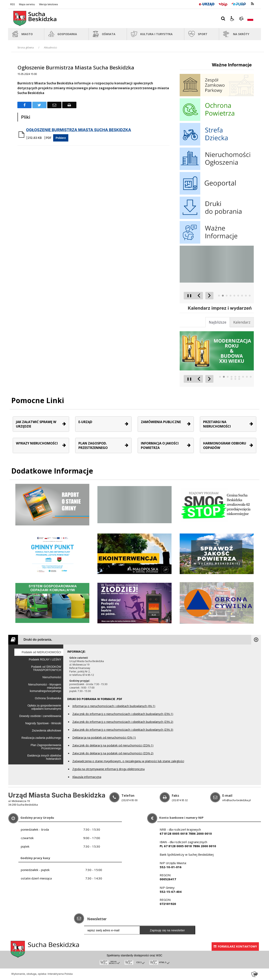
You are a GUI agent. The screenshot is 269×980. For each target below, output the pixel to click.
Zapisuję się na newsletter (167, 930)
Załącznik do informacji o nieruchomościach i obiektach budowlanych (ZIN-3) (123, 730)
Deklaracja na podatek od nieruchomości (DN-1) (104, 737)
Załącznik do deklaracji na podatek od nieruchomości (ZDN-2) (113, 753)
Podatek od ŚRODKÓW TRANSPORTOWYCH (46, 668)
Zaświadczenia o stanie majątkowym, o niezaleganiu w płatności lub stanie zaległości (128, 761)
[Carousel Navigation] (204, 296)
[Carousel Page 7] (242, 296)
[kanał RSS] (252, 4)
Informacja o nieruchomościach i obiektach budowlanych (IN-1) (114, 706)
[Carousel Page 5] (234, 296)
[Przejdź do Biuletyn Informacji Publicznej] (223, 4)
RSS (13, 4)
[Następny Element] (209, 296)
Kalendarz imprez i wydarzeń (220, 308)
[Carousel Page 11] (235, 379)
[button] (232, 19)
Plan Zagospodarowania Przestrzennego (46, 747)
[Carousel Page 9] (250, 296)
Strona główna (26, 48)
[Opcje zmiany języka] (250, 19)
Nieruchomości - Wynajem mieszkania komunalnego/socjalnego (45, 688)
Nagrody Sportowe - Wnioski (43, 723)
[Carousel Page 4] (230, 296)
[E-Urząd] (207, 4)
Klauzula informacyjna (87, 777)
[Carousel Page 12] (239, 379)
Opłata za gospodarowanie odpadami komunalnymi (44, 707)
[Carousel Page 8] (246, 296)
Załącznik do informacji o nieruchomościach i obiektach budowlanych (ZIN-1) (123, 714)
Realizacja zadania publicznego (41, 738)
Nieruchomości (52, 677)
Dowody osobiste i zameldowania (40, 716)
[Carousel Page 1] (219, 296)
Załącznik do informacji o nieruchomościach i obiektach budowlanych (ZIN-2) (123, 722)
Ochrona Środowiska (48, 698)
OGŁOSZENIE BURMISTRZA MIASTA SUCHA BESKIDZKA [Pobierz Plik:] (79, 130)
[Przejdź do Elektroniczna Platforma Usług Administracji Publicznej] (239, 4)
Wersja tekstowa (48, 4)
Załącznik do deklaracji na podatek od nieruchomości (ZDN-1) (113, 745)
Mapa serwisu (27, 4)
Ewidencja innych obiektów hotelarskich (44, 757)
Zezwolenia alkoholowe (47, 731)
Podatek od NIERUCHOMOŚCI (41, 652)
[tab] (242, 322)
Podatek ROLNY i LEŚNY (45, 659)
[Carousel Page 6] (238, 296)
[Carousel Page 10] (232, 379)
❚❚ (188, 295)
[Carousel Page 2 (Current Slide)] (223, 296)
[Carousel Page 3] (227, 296)
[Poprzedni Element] (199, 296)
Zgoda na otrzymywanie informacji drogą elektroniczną (109, 769)
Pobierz (61, 138)
